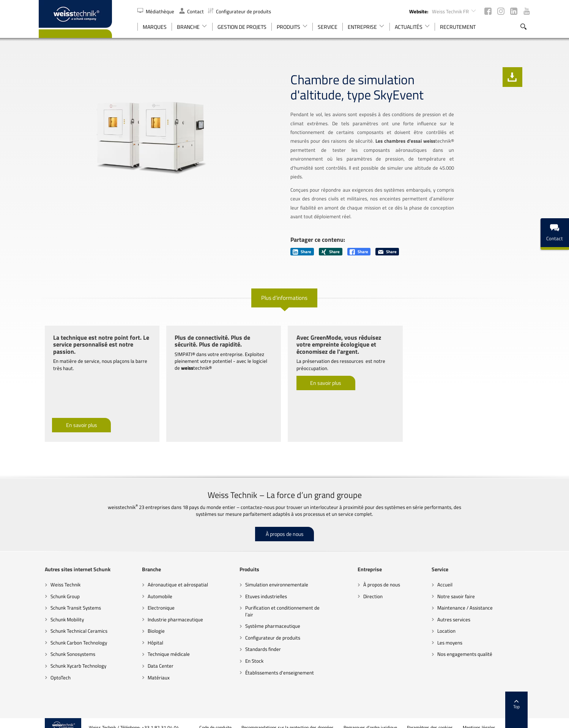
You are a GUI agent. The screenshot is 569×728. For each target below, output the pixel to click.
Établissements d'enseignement (278, 663)
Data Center (157, 657)
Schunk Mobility (61, 610)
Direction (374, 587)
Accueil (449, 576)
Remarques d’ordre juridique (376, 719)
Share (302, 243)
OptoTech (54, 668)
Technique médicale (165, 645)
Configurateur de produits (240, 11)
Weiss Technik (59, 576)
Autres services (458, 610)
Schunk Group (59, 587)
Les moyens (454, 634)
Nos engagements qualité (469, 645)
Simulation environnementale (276, 576)
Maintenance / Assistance (469, 599)
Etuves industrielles (265, 587)
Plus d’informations (285, 289)
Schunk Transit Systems (70, 599)
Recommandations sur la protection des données (294, 719)
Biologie (153, 622)
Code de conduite (221, 719)
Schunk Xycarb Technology (72, 657)
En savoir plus (76, 416)
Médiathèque (156, 11)
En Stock (253, 652)
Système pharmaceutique (272, 617)
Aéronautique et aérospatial (174, 576)
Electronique (158, 599)
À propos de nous (285, 525)
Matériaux (155, 668)
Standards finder (262, 640)
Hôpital (152, 634)
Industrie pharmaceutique (172, 610)
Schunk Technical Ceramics (73, 622)
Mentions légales (485, 719)
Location (450, 622)
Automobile (157, 587)
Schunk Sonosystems (67, 645)
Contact (192, 11)
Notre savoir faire (460, 587)
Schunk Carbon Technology (73, 634)
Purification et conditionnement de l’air (281, 602)
